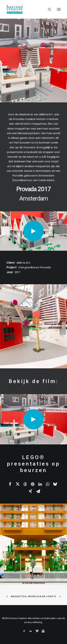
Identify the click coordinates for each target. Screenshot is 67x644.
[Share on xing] (31, 491)
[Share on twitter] (18, 484)
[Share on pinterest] (33, 484)
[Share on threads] (25, 484)
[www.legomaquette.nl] (33, 9)
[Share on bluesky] (55, 484)
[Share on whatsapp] (48, 484)
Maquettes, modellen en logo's (33, 596)
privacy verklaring (33, 622)
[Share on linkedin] (40, 484)
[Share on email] (38, 491)
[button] (59, 9)
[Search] (48, 9)
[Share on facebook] (10, 484)
